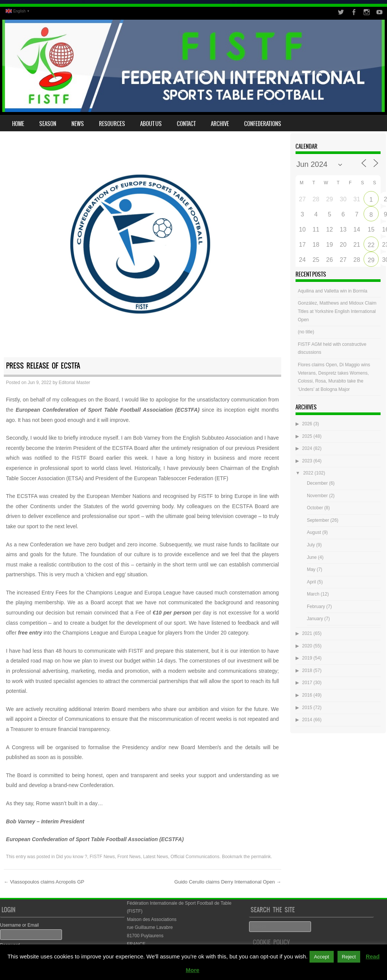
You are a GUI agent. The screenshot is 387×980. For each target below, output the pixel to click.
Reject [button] (349, 957)
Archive (220, 124)
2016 (307, 695)
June (312, 557)
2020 (307, 646)
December (317, 483)
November (317, 496)
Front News (129, 857)
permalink (261, 857)
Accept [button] (322, 957)
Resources (112, 124)
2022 (308, 473)
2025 (307, 436)
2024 (307, 448)
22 (371, 245)
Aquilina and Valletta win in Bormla (333, 291)
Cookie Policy (271, 942)
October (315, 508)
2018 (307, 670)
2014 (307, 720)
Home (18, 124)
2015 (307, 708)
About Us (151, 124)
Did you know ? (72, 857)
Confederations (263, 124)
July (311, 545)
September (318, 520)
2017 (307, 683)
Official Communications (195, 857)
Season (48, 124)
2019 (307, 658)
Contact (186, 124)
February (316, 607)
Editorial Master (74, 383)
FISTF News (102, 857)
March (313, 594)
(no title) (306, 332)
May (311, 569)
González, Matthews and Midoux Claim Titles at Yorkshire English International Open (337, 311)
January (315, 619)
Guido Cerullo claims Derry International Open (228, 882)
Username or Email (19, 925)
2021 (307, 633)
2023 (307, 461)
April (311, 582)
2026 (307, 424)
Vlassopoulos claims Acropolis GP (44, 882)
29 (371, 260)
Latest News (156, 857)
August (314, 532)
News (78, 124)
